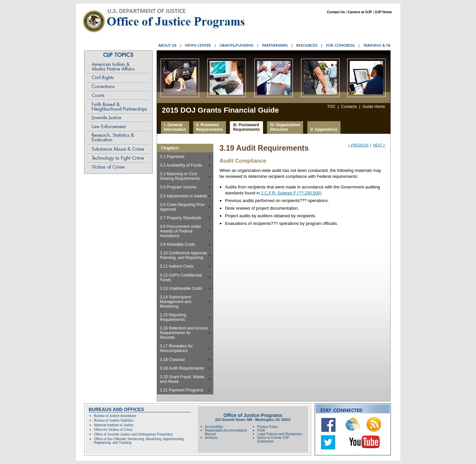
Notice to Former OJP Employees (273, 439)
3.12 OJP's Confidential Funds (181, 278)
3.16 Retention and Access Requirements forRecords (184, 333)
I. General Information (175, 127)
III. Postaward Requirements (246, 127)
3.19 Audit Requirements (182, 368)
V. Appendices (324, 129)
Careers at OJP (360, 12)
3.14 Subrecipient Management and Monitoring (176, 302)
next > (379, 145)
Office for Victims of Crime (113, 430)
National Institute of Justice (114, 425)
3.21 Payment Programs (182, 390)
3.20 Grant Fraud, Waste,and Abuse (183, 379)
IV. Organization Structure (285, 127)
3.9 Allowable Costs (178, 244)
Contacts (349, 107)
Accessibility (214, 427)
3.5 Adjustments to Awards (184, 196)
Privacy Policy (268, 427)
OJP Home (383, 12)
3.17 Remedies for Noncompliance (176, 348)
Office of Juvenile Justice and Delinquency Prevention (133, 434)
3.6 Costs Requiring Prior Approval (183, 207)
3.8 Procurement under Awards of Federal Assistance (181, 231)
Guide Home (374, 107)
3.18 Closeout (172, 360)
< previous (358, 145)
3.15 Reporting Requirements (173, 317)
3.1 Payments (172, 157)
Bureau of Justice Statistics (114, 420)
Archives (211, 438)
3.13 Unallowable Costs (181, 288)
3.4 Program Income (178, 187)
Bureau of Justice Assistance (115, 416)
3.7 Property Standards (181, 218)
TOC (331, 107)
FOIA (261, 430)
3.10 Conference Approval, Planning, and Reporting (184, 255)
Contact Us (336, 12)
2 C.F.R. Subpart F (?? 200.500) (291, 193)
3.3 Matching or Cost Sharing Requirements (180, 176)
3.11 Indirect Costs (177, 266)
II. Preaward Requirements (210, 127)
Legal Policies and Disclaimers (280, 434)
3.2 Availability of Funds (181, 165)
